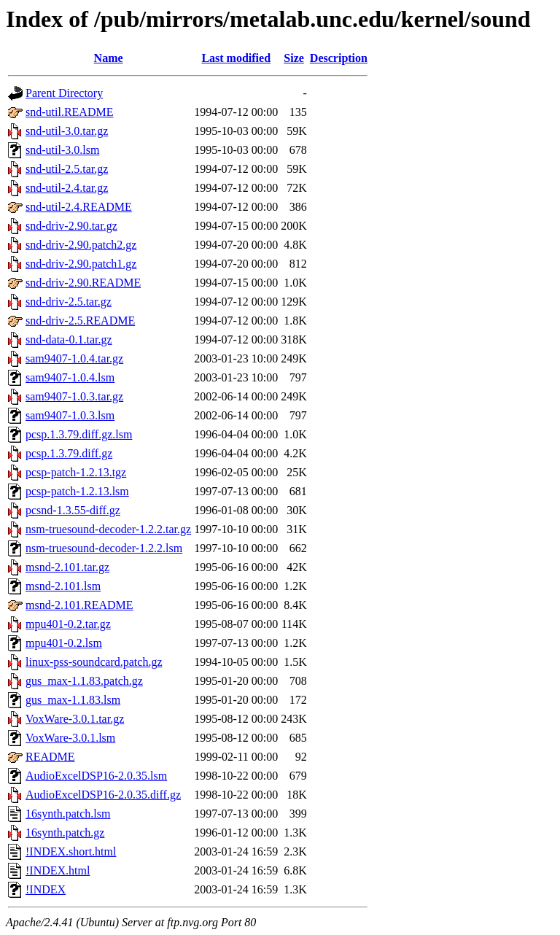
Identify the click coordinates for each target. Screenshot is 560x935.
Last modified (236, 58)
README (50, 757)
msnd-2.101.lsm (63, 586)
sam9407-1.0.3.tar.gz (74, 396)
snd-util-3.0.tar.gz (67, 131)
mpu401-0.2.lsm (64, 643)
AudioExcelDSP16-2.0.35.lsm (96, 776)
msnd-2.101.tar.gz (67, 567)
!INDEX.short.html (71, 851)
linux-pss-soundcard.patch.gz (94, 662)
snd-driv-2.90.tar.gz (71, 226)
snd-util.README (69, 112)
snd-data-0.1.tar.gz (69, 340)
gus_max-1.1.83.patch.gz (84, 681)
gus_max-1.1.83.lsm (73, 700)
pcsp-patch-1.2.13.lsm (77, 491)
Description (339, 58)
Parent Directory (64, 93)
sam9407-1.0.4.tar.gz (74, 358)
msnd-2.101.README (79, 605)
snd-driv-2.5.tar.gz (69, 302)
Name (109, 58)
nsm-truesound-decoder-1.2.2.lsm (104, 548)
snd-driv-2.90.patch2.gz (81, 245)
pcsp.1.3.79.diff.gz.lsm (79, 434)
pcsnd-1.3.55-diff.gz (73, 510)
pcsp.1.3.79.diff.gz (69, 453)
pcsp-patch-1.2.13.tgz (76, 472)
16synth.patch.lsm (68, 814)
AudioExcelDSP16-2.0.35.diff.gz (103, 795)
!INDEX (46, 889)
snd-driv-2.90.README (83, 283)
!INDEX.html (58, 870)
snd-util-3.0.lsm (62, 150)
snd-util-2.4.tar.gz (67, 188)
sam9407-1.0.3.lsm (70, 415)
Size (294, 58)
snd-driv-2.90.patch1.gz (81, 264)
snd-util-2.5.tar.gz (67, 169)
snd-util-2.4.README (79, 207)
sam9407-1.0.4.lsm (70, 377)
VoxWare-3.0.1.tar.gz (75, 719)
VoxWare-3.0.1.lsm (70, 738)
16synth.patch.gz (65, 833)
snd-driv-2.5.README (80, 321)
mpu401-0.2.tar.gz (68, 624)
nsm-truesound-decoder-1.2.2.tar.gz (108, 529)
